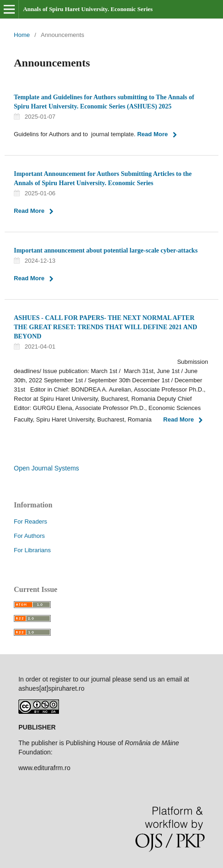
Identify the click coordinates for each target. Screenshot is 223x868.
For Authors (29, 536)
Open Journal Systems (47, 468)
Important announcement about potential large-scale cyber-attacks (106, 250)
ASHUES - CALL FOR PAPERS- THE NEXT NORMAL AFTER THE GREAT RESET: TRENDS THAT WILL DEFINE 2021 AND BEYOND (106, 327)
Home (22, 35)
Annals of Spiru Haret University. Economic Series (88, 9)
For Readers (30, 521)
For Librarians (32, 550)
